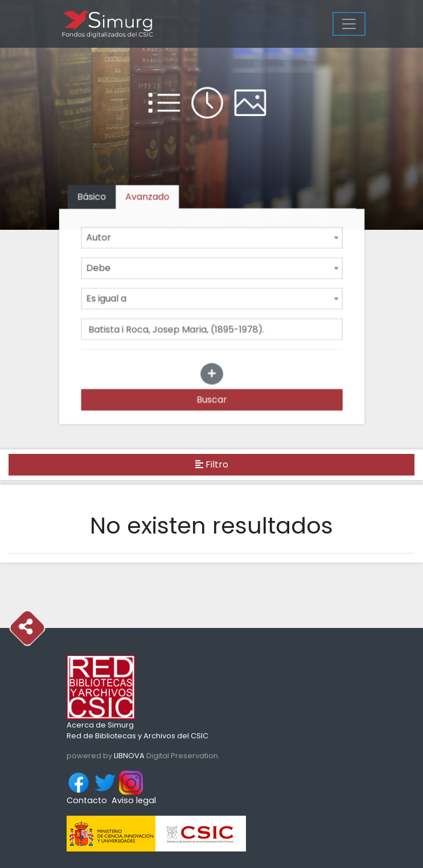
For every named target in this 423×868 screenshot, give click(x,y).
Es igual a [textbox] (108, 298)
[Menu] (349, 24)
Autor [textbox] (100, 238)
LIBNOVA (129, 756)
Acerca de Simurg (100, 725)
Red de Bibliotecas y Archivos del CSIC (137, 736)
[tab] (148, 198)
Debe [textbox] (100, 268)
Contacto (87, 800)
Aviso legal (134, 800)
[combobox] (212, 239)
